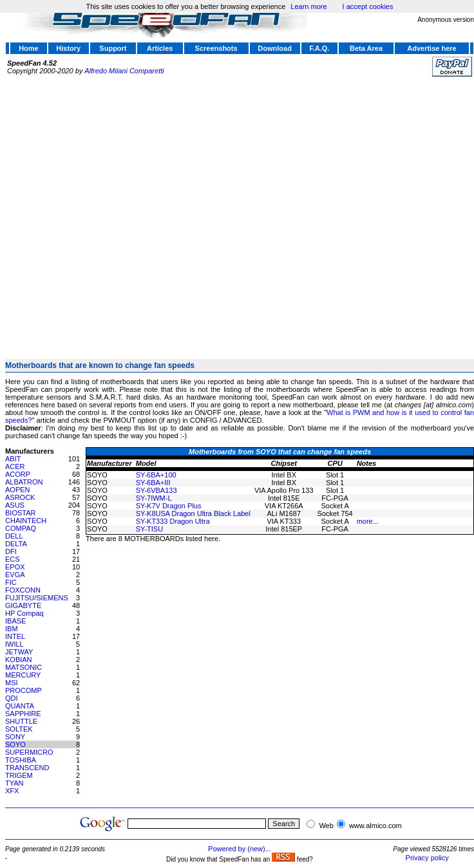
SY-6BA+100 (156, 475)
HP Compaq (24, 613)
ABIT (13, 459)
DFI (11, 551)
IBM (12, 629)
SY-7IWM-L (154, 498)
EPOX (15, 567)
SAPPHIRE (23, 714)
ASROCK (20, 497)
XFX (12, 791)
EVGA (15, 575)
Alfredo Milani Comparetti (124, 71)
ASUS (15, 505)
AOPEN (18, 490)
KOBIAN (19, 660)
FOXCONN (23, 590)
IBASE (15, 621)
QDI (12, 698)
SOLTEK (19, 729)
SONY (15, 737)
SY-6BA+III (153, 483)
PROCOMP (24, 690)
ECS (13, 559)
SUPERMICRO (29, 752)
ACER (15, 466)
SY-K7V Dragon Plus (169, 506)
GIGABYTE (23, 605)
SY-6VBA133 (156, 490)
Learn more (308, 6)
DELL (14, 536)
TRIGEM (19, 775)
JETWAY (19, 652)
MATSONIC (24, 667)
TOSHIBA (21, 760)
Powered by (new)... (240, 849)
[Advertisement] (134, 212)
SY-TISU (149, 529)
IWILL (14, 644)
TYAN (14, 783)
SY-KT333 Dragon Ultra (173, 521)
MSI (12, 683)
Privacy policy (427, 858)
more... (368, 521)
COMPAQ (21, 528)
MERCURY (23, 675)
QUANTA (20, 706)
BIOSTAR (20, 513)
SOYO (15, 744)
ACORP (18, 474)
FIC (11, 582)
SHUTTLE (21, 721)
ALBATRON (24, 482)
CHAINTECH (26, 521)
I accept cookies (368, 6)
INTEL (15, 636)
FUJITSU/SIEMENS (37, 598)
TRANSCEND (27, 768)
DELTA (16, 544)
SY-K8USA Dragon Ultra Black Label (193, 513)
